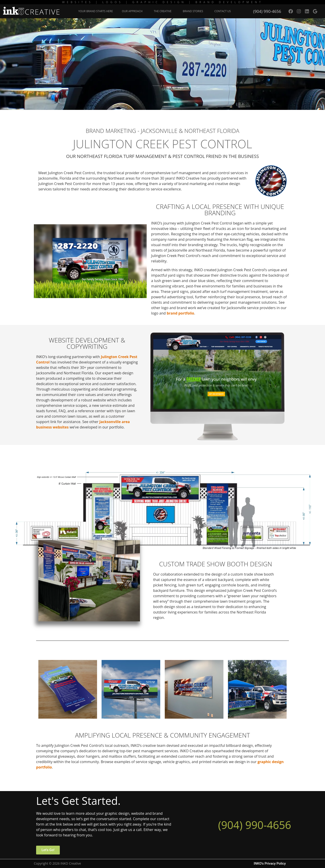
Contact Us (223, 11)
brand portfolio (180, 313)
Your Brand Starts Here (96, 11)
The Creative (164, 11)
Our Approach (133, 11)
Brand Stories (194, 11)
